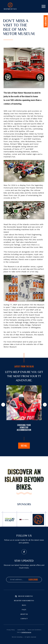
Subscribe (33, 580)
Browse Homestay (26, 596)
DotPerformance (26, 632)
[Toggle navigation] (44, 6)
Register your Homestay (24, 601)
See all (24, 446)
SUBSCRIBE (46, 21)
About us (24, 614)
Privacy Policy (11, 630)
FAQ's (24, 610)
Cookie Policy (21, 630)
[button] (3, 405)
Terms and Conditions (34, 630)
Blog (24, 605)
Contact (24, 619)
